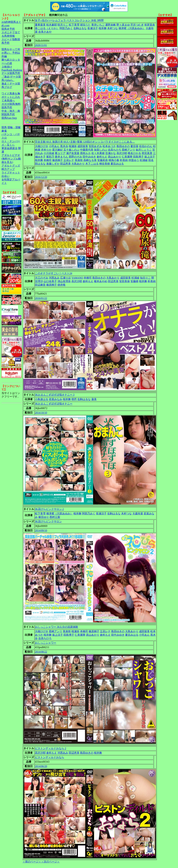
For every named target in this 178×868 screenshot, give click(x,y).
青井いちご (98, 25)
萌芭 (74, 399)
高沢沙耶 (122, 153)
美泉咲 (79, 160)
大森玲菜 (138, 514)
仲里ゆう (134, 160)
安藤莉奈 (103, 160)
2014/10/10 (41, 413)
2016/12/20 (41, 177)
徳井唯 (61, 285)
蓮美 (94, 399)
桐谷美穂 (105, 164)
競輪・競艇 (14, 127)
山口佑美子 (50, 281)
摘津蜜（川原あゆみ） (132, 28)
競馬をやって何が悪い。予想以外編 (11, 53)
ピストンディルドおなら (50, 757)
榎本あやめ (101, 281)
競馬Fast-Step (9, 118)
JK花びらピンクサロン (48, 521)
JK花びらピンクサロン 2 (49, 509)
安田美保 (124, 281)
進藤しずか (53, 164)
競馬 (4, 127)
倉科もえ (102, 157)
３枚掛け (7, 67)
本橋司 (48, 160)
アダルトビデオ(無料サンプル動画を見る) (11, 159)
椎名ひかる (134, 153)
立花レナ (69, 160)
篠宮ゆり (44, 517)
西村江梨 (55, 517)
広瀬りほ (65, 278)
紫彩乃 (50, 157)
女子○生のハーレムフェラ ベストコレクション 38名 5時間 (69, 20)
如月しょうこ (144, 150)
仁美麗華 (127, 157)
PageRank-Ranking (12, 70)
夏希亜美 (40, 25)
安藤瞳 (134, 281)
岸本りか (46, 150)
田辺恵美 (65, 164)
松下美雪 (74, 25)
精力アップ (8, 169)
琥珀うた (85, 25)
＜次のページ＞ (50, 862)
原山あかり (115, 157)
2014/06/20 (41, 766)
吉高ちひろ (115, 150)
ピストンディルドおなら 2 (51, 748)
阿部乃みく (66, 28)
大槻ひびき (42, 146)
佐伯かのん (146, 146)
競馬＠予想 (8, 29)
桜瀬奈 (73, 146)
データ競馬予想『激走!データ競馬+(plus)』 (11, 77)
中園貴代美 (87, 150)
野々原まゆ (123, 25)
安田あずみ (95, 146)
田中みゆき (89, 157)
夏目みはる (117, 164)
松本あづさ (109, 146)
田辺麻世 (40, 285)
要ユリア (60, 153)
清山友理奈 (64, 281)
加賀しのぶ (101, 150)
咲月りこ (63, 25)
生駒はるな (80, 28)
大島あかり (78, 164)
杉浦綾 (144, 160)
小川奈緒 (49, 153)
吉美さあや (45, 32)
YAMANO (77, 278)
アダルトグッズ (11, 166)
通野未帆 (111, 25)
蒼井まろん (61, 157)
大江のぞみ (42, 278)
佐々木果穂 (98, 153)
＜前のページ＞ (32, 862)
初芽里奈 (150, 25)
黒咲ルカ (85, 153)
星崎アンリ (128, 150)
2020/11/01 (41, 45)
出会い (5, 176)
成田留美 (83, 146)
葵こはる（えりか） (47, 28)
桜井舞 (103, 28)
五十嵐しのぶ (71, 150)
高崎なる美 (90, 160)
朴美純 (124, 160)
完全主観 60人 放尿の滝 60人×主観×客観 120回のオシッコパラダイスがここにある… (85, 142)
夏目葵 (134, 146)
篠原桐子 (58, 160)
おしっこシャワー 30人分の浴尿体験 (57, 627)
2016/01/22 (41, 298)
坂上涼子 (150, 157)
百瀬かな (111, 153)
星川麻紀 (58, 150)
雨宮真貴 (147, 153)
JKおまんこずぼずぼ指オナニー (54, 404)
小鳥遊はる (42, 399)
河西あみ (54, 278)
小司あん (54, 146)
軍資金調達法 (9, 148)
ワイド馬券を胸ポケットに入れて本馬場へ (11, 97)
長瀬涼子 (93, 28)
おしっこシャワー (46, 643)
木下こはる (92, 164)
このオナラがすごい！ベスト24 (54, 273)
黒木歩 (64, 146)
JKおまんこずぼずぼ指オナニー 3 (55, 395)
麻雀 (4, 131)
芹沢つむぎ (137, 25)
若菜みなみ (56, 399)
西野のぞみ (75, 157)
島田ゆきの (123, 146)
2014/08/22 (41, 652)
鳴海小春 (114, 160)
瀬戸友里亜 (73, 153)
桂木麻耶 (52, 25)
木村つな (113, 28)
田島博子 (138, 157)
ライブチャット (11, 173)
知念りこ (145, 278)
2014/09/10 (41, 530)
